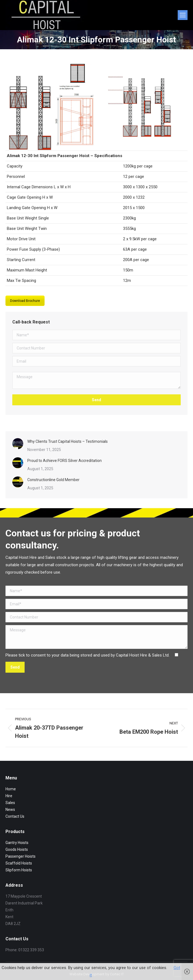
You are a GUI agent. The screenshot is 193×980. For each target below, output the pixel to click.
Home (11, 789)
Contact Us (15, 816)
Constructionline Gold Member (53, 480)
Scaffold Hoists (19, 863)
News (10, 810)
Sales (10, 803)
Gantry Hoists (17, 843)
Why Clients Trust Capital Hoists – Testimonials (68, 441)
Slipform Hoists (19, 870)
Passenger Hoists (21, 856)
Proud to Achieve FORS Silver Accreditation (65, 461)
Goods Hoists (17, 849)
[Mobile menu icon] (183, 15)
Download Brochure (25, 301)
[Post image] (18, 444)
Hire (9, 796)
